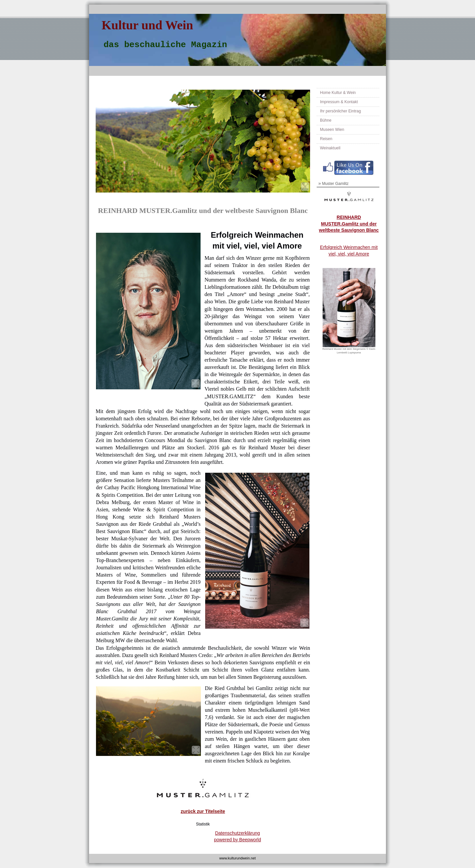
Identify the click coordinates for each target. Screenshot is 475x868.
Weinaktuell (330, 148)
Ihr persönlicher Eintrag (340, 111)
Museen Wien (332, 130)
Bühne (326, 120)
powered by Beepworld (237, 840)
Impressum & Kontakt (339, 102)
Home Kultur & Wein (338, 93)
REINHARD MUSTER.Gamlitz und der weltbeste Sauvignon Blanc (349, 224)
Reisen (326, 139)
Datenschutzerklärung (237, 833)
